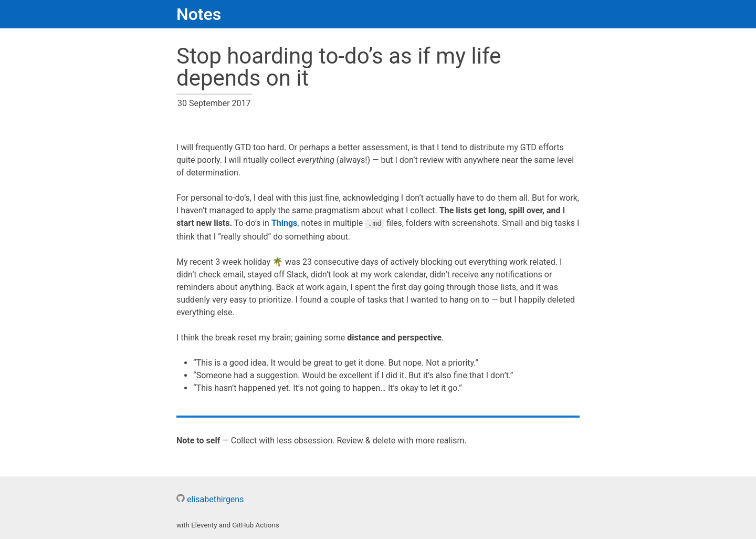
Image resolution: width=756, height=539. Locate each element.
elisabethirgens (210, 499)
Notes (199, 14)
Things (284, 224)
